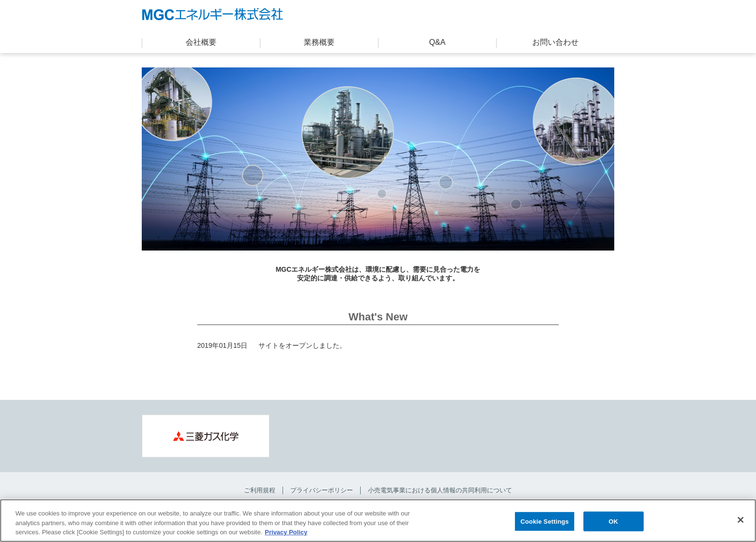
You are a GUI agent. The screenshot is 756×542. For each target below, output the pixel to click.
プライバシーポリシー (322, 490)
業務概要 (319, 42)
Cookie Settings (545, 522)
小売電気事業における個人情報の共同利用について (440, 490)
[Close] (741, 520)
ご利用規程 (260, 490)
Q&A (437, 42)
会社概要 (201, 42)
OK (613, 522)
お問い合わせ (555, 42)
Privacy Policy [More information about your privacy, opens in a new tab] (286, 533)
